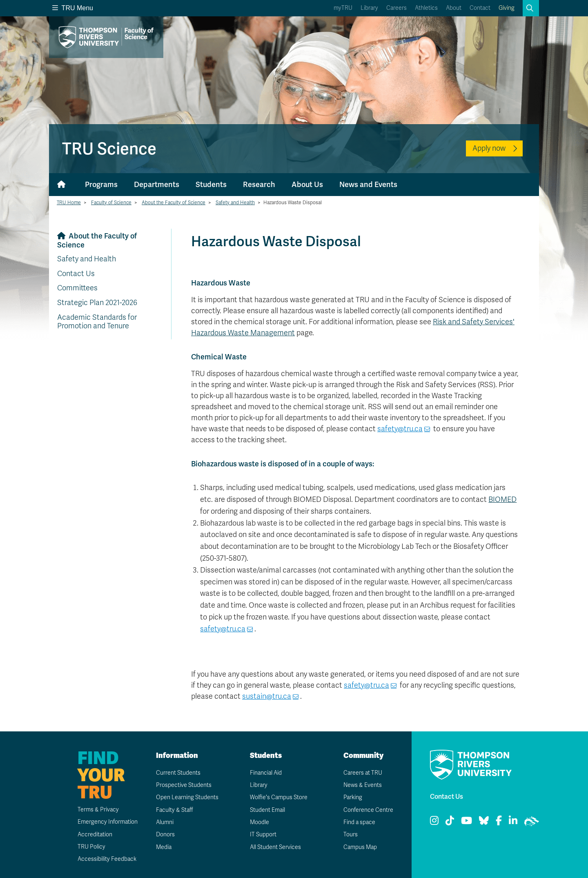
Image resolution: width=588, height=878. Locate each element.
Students (211, 184)
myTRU (343, 8)
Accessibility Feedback (107, 859)
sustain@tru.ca (267, 696)
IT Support (263, 835)
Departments (157, 184)
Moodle (259, 822)
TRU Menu (73, 8)
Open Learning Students (187, 797)
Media (164, 847)
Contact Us (76, 274)
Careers (396, 8)
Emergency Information (108, 822)
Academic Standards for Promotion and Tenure (97, 322)
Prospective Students (184, 785)
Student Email (267, 810)
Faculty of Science (111, 203)
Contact (480, 8)
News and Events (368, 184)
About (454, 8)
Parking (353, 797)
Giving (507, 8)
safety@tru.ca (400, 429)
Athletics (426, 8)
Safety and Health (235, 203)
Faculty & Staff (175, 810)
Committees (77, 288)
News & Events (363, 785)
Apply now (489, 148)
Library (369, 8)
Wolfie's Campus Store (279, 797)
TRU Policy (91, 847)
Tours (351, 835)
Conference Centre (368, 810)
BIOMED (502, 499)
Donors (165, 835)
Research (259, 184)
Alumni (165, 822)
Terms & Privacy (98, 810)
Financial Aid (266, 773)
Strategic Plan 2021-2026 (97, 303)
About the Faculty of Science (174, 203)
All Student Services (275, 847)
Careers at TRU (363, 773)
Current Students (178, 773)
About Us (307, 184)
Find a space (359, 822)
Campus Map (360, 847)
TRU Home (69, 203)
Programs (101, 184)
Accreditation (95, 835)
